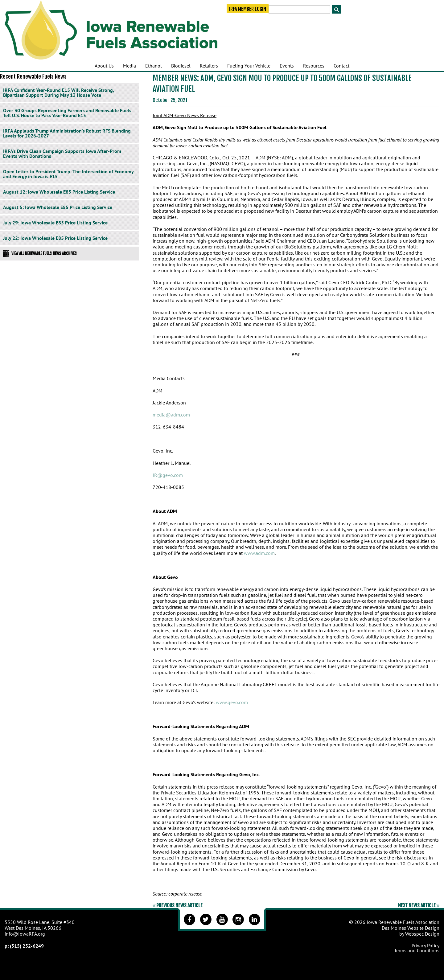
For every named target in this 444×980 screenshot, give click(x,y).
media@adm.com (171, 415)
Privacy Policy (425, 945)
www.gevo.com (232, 702)
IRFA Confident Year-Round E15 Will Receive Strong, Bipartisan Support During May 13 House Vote (59, 92)
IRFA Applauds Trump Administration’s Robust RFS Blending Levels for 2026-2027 (67, 133)
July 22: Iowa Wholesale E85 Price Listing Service (55, 238)
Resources (314, 66)
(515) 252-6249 (27, 946)
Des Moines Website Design (411, 928)
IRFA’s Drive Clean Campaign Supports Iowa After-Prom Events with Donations (62, 154)
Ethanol (154, 66)
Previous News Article (178, 905)
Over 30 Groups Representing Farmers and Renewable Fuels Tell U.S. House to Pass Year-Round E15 (67, 113)
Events (287, 66)
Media (129, 66)
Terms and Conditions (417, 950)
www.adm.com (259, 553)
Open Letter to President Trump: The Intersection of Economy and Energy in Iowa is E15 (68, 174)
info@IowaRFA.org (25, 934)
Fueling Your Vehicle (249, 66)
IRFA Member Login (248, 10)
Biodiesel (181, 66)
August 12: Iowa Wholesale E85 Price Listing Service (59, 192)
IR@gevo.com (168, 475)
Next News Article (419, 905)
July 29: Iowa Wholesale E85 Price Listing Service (55, 223)
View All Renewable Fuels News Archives (40, 253)
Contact (341, 66)
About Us (104, 66)
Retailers (209, 66)
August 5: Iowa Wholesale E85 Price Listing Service (58, 207)
